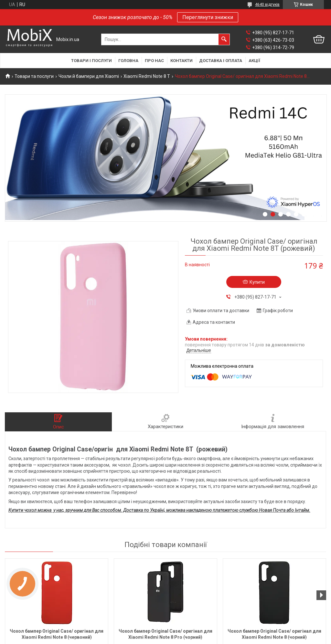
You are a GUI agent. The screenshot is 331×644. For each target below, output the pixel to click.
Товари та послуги (34, 76)
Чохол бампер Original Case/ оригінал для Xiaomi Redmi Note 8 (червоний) (57, 634)
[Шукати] (224, 39)
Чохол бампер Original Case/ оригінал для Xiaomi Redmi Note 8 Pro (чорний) (165, 634)
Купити (257, 282)
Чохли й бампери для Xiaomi (89, 76)
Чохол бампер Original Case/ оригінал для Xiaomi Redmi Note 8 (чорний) (274, 634)
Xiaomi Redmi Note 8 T (147, 76)
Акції (254, 61)
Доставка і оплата (221, 61)
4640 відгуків (267, 5)
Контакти (182, 61)
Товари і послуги (91, 61)
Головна (128, 61)
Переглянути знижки (208, 17)
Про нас (154, 61)
